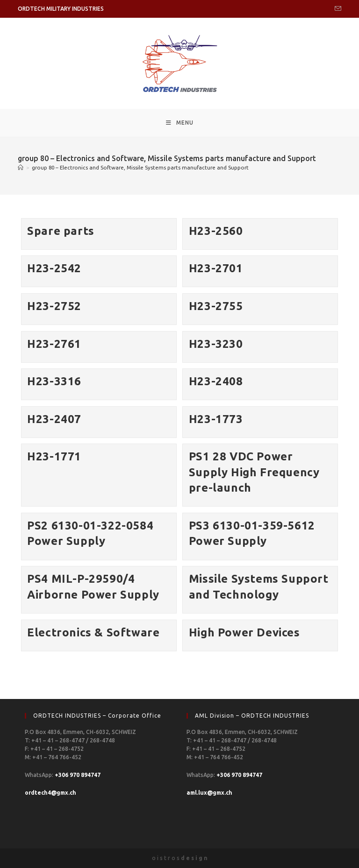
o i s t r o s (180, 858)
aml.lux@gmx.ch (209, 793)
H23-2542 (54, 268)
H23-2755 (216, 306)
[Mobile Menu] (180, 123)
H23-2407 (54, 419)
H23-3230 (216, 344)
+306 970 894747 (78, 775)
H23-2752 (54, 306)
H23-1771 (54, 456)
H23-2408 (216, 381)
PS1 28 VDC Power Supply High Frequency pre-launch (254, 472)
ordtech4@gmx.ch (50, 793)
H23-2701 (216, 268)
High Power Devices (244, 632)
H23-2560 (216, 231)
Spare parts (61, 231)
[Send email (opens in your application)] (337, 9)
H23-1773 (216, 419)
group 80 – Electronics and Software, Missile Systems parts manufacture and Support (140, 167)
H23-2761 (54, 344)
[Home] (21, 167)
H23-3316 (54, 381)
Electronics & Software (93, 632)
